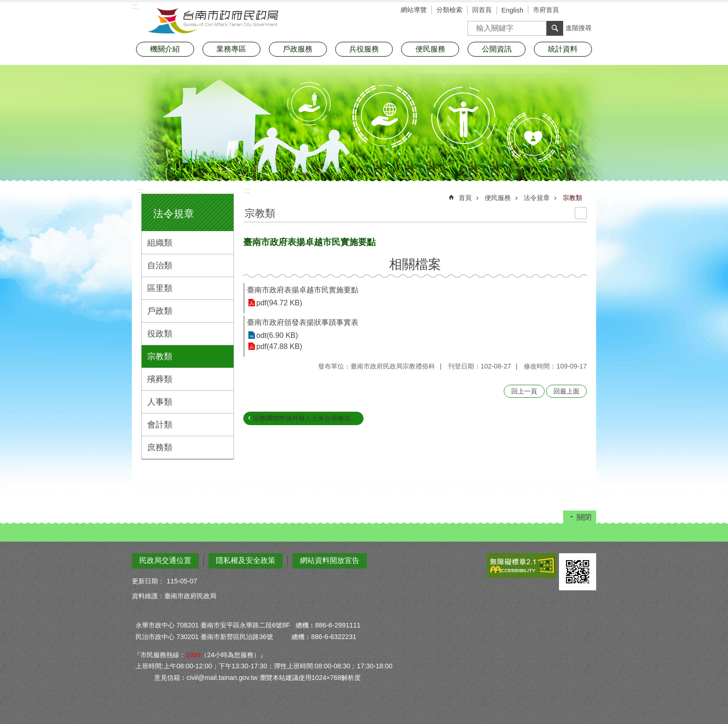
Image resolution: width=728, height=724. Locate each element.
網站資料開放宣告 (330, 560)
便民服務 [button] (430, 49)
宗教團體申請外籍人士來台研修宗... (305, 418)
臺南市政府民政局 (213, 21)
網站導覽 (414, 10)
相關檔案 (415, 264)
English (512, 10)
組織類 (160, 243)
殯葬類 (160, 379)
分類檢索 (449, 10)
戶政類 (160, 311)
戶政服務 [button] (298, 49)
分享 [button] (589, 11)
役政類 (160, 334)
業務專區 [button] (231, 49)
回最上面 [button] (566, 391)
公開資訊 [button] (497, 49)
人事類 (160, 402)
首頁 (465, 198)
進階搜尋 (578, 28)
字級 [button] (575, 11)
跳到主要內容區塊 (5, 5)
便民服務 (498, 198)
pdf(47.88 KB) (279, 346)
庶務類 (160, 447)
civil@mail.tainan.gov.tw (222, 678)
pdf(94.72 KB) (279, 303)
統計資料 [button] (563, 49)
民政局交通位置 (165, 560)
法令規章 (174, 214)
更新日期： (148, 581)
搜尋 (475, 25)
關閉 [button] (584, 517)
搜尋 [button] (555, 28)
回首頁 (482, 10)
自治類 (160, 265)
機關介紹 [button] (165, 49)
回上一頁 (524, 391)
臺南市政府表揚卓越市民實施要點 (303, 290)
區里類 (160, 288)
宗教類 (160, 356)
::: (140, 191)
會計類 (160, 425)
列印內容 (581, 213)
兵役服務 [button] (364, 49)
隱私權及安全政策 (246, 560)
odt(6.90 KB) (277, 335)
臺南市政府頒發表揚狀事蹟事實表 (303, 322)
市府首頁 (546, 10)
